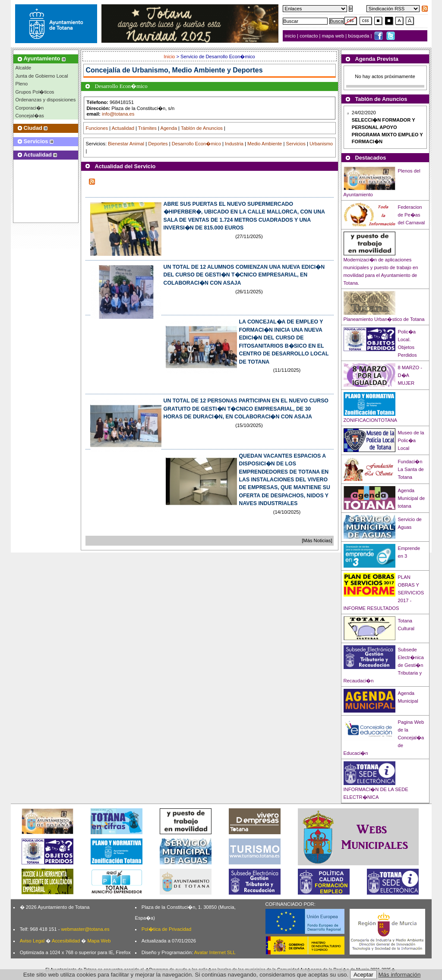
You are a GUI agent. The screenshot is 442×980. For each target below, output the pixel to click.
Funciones (97, 128)
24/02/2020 (387, 127)
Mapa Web (99, 941)
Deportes (158, 144)
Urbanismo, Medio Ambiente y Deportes (197, 70)
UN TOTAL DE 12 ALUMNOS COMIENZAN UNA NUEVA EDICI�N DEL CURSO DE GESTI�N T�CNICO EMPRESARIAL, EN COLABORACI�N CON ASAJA (244, 275)
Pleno (22, 84)
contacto (309, 36)
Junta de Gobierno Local (42, 76)
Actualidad (123, 128)
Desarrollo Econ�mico (196, 144)
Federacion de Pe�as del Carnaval (412, 215)
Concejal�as (30, 116)
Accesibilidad (66, 941)
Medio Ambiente (265, 144)
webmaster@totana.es (85, 929)
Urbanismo (321, 144)
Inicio (170, 57)
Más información (400, 975)
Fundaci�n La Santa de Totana (411, 469)
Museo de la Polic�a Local (411, 440)
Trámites (147, 128)
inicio (291, 36)
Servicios (295, 144)
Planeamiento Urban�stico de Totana (384, 319)
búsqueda (359, 36)
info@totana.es (118, 114)
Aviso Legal (32, 941)
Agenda (169, 128)
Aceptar (363, 975)
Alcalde (24, 68)
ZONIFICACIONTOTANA (371, 420)
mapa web (334, 36)
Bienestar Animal (126, 144)
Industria (234, 144)
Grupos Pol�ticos (35, 92)
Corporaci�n (30, 108)
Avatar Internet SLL (215, 952)
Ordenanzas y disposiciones (46, 100)
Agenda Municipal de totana (412, 498)
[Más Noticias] (317, 540)
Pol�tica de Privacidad (166, 929)
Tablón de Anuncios (202, 128)
